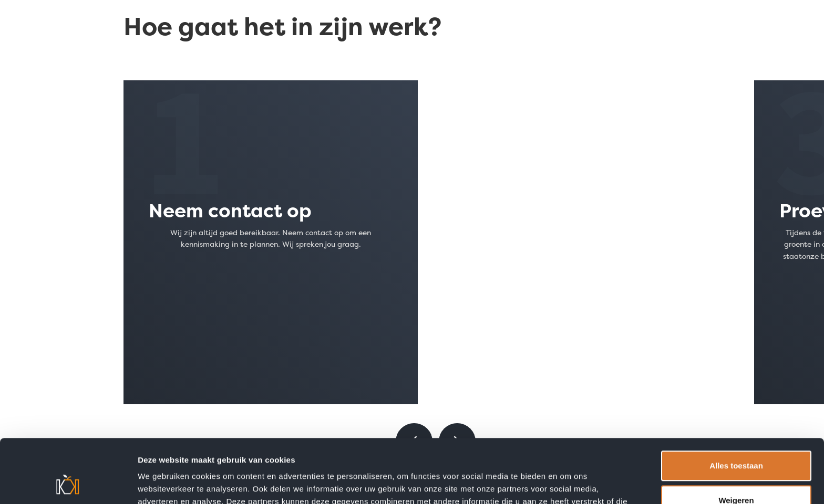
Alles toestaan (736, 406)
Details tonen (163, 483)
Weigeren (736, 440)
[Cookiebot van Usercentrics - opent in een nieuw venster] (68, 484)
